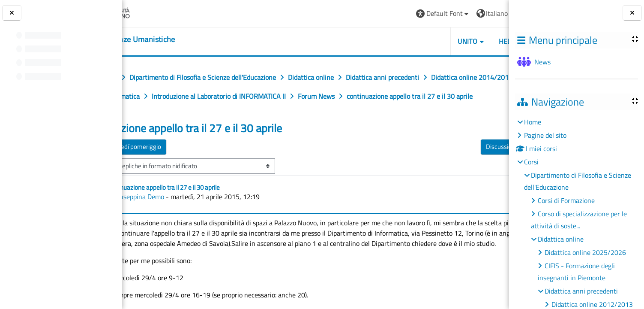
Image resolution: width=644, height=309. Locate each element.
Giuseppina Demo (191, 215)
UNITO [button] (410, 41)
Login (488, 13)
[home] (175, 39)
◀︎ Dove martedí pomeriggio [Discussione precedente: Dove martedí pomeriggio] (175, 165)
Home (533, 122)
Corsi (531, 162)
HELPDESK (458, 41)
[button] (386, 14)
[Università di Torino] (155, 12)
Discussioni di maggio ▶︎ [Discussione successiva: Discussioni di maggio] (461, 165)
